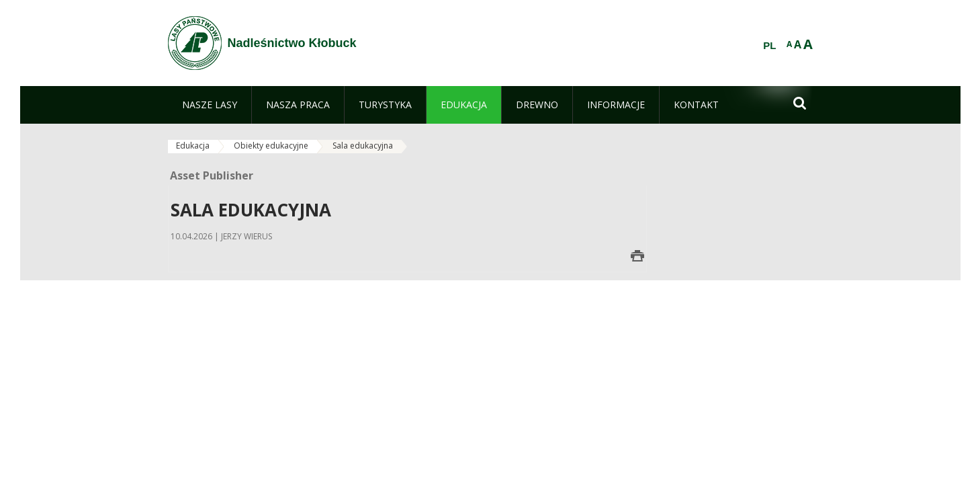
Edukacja (193, 146)
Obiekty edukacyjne (271, 146)
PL (769, 46)
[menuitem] (210, 105)
